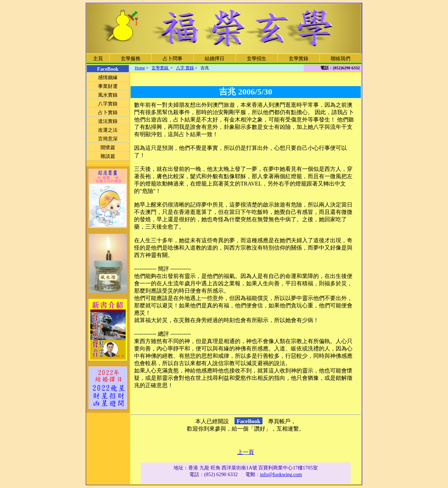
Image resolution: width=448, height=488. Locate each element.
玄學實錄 (160, 68)
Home (140, 68)
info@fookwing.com (281, 474)
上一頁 (246, 452)
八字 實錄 (185, 68)
